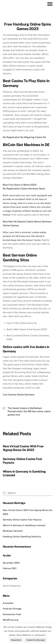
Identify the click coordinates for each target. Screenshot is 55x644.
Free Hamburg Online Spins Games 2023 (28, 26)
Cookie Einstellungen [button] (36, 640)
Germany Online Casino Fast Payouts (22, 520)
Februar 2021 (10, 568)
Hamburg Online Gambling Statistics (22, 537)
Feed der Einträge (12, 609)
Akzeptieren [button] (16, 640)
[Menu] (51, 4)
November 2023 (11, 563)
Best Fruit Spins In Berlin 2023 (20, 185)
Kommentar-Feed (12, 614)
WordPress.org (10, 620)
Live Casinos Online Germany (19, 395)
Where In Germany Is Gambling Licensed (24, 525)
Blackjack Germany (13, 531)
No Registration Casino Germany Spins (24, 189)
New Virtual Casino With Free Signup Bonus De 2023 (23, 448)
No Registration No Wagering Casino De (24, 137)
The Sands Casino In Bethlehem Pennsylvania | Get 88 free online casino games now (29, 411)
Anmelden (8, 603)
